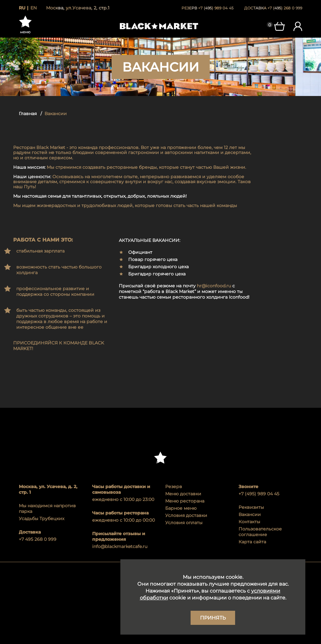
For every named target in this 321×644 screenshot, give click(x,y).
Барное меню (181, 508)
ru (22, 8)
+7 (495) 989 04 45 (259, 494)
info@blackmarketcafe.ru (120, 546)
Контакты (249, 522)
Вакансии (250, 514)
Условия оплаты (184, 523)
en (34, 8)
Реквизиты (251, 507)
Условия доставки (186, 515)
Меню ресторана (185, 501)
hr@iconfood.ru (214, 286)
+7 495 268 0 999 (38, 539)
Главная (28, 114)
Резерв (174, 487)
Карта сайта (252, 542)
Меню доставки (183, 494)
